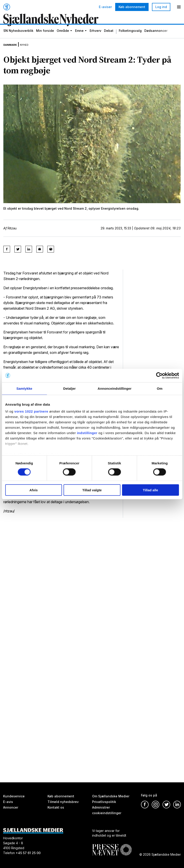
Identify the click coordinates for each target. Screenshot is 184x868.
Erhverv (95, 38)
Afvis (34, 490)
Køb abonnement (132, 7)
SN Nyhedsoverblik (18, 38)
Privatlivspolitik (104, 802)
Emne (79, 38)
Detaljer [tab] (69, 388)
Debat (109, 38)
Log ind (161, 7)
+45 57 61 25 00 (28, 853)
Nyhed (32, 51)
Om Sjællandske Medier (111, 796)
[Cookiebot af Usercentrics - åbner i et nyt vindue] (159, 375)
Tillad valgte (92, 490)
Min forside (45, 38)
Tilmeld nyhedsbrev (63, 802)
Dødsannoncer (156, 38)
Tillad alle (150, 490)
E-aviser (105, 7)
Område (63, 38)
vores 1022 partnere (31, 411)
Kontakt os (56, 807)
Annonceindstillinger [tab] (115, 388)
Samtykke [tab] (24, 388)
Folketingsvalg (130, 38)
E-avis (8, 802)
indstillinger (87, 433)
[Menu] (179, 7)
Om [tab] (160, 388)
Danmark (13, 51)
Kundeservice (14, 796)
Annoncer (11, 807)
